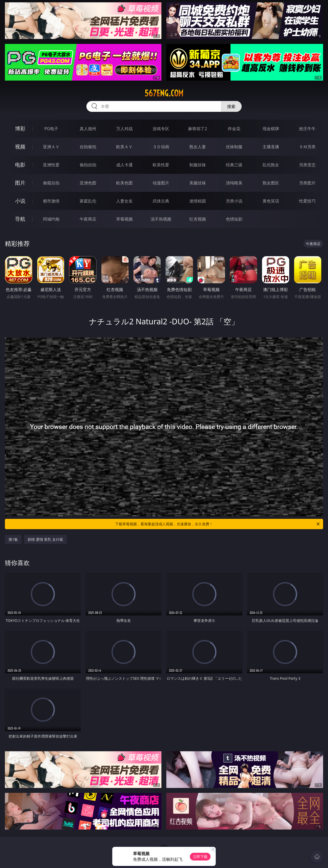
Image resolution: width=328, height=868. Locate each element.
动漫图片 (161, 183)
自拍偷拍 (88, 147)
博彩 (20, 128)
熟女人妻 (198, 147)
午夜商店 (88, 219)
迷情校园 (198, 201)
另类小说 (234, 201)
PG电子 (51, 129)
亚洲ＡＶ (51, 147)
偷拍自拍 (88, 165)
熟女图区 (271, 183)
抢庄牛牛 (307, 129)
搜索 (231, 106)
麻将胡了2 (197, 129)
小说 (20, 201)
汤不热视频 (161, 219)
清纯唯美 (234, 183)
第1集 (13, 539)
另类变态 (307, 165)
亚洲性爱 (51, 165)
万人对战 (124, 129)
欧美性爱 (161, 165)
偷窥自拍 (51, 183)
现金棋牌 (271, 129)
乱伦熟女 (271, 165)
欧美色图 (124, 183)
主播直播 (271, 147)
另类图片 (307, 183)
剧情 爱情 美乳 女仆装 (45, 539)
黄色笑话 (271, 201)
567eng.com (164, 93)
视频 (20, 147)
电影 (20, 165)
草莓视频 (124, 219)
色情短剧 (234, 219)
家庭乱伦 (88, 201)
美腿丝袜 (198, 183)
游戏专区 (161, 129)
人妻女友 (124, 201)
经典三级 (234, 165)
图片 (20, 183)
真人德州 (88, 129)
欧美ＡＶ (124, 147)
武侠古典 (161, 201)
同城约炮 (51, 219)
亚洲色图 (88, 183)
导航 (20, 219)
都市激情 (51, 201)
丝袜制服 (234, 147)
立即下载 (200, 857)
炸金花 (234, 129)
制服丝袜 (198, 165)
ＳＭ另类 (307, 147)
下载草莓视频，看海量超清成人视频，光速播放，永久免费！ (218, 524)
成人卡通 (124, 165)
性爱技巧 (307, 201)
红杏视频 (198, 219)
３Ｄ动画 (161, 147)
